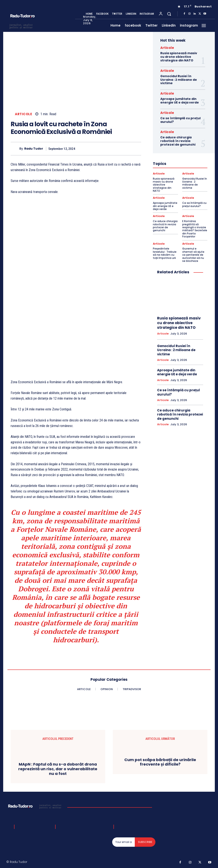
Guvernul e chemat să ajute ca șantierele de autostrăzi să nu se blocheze (193, 254)
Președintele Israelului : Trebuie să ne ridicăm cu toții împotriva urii (165, 252)
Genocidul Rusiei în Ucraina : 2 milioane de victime (179, 80)
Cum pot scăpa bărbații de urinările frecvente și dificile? (160, 762)
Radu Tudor (34, 149)
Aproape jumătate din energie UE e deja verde (180, 101)
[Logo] (36, 806)
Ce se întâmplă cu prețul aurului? (180, 120)
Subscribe (145, 842)
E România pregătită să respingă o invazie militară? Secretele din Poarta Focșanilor (195, 228)
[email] (124, 842)
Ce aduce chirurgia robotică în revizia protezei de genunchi (178, 141)
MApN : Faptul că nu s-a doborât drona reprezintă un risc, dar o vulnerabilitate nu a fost (58, 769)
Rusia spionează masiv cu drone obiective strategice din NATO (179, 57)
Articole (23, 114)
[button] (169, 14)
